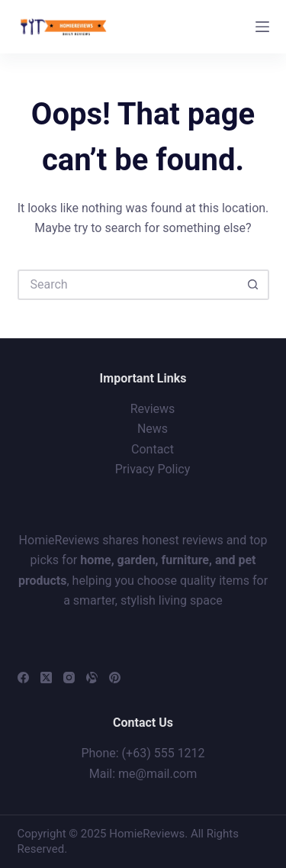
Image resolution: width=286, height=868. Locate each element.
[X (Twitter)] (46, 678)
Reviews (153, 409)
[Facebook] (23, 678)
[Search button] (254, 285)
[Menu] (262, 27)
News (153, 429)
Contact (153, 449)
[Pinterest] (115, 678)
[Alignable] (92, 678)
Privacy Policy (153, 469)
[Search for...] (128, 285)
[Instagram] (69, 678)
